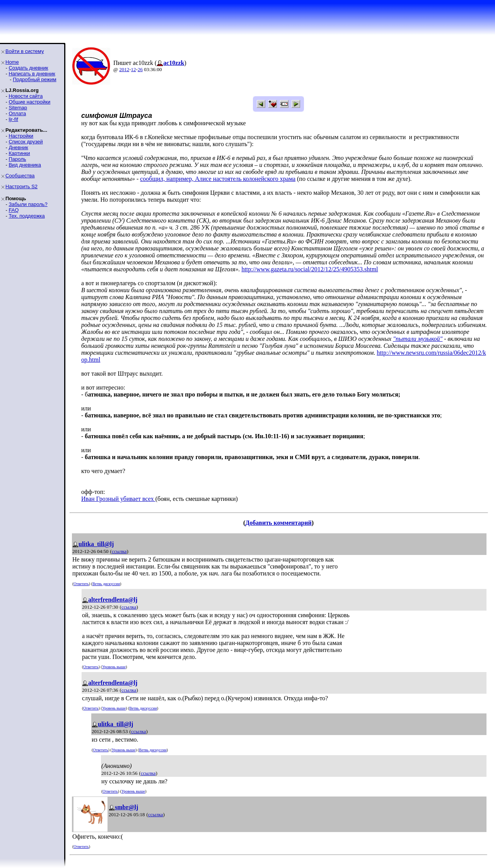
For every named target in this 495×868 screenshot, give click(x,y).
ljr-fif (13, 119)
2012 (124, 69)
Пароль (17, 159)
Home (12, 62)
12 (134, 69)
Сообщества (20, 176)
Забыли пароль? (28, 204)
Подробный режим (34, 79)
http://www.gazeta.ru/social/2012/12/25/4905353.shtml (310, 269)
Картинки (19, 153)
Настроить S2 (21, 186)
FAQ (14, 210)
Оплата (17, 113)
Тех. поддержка (26, 216)
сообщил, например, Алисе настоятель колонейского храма (218, 179)
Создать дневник (28, 68)
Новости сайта (26, 96)
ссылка (119, 551)
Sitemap (18, 108)
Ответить (81, 584)
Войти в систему (25, 51)
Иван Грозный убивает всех (118, 499)
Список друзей (26, 142)
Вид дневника (25, 165)
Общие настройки (29, 102)
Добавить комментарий (278, 523)
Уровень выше (114, 667)
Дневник (18, 147)
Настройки (21, 136)
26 (140, 69)
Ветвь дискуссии (106, 584)
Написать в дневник (32, 74)
